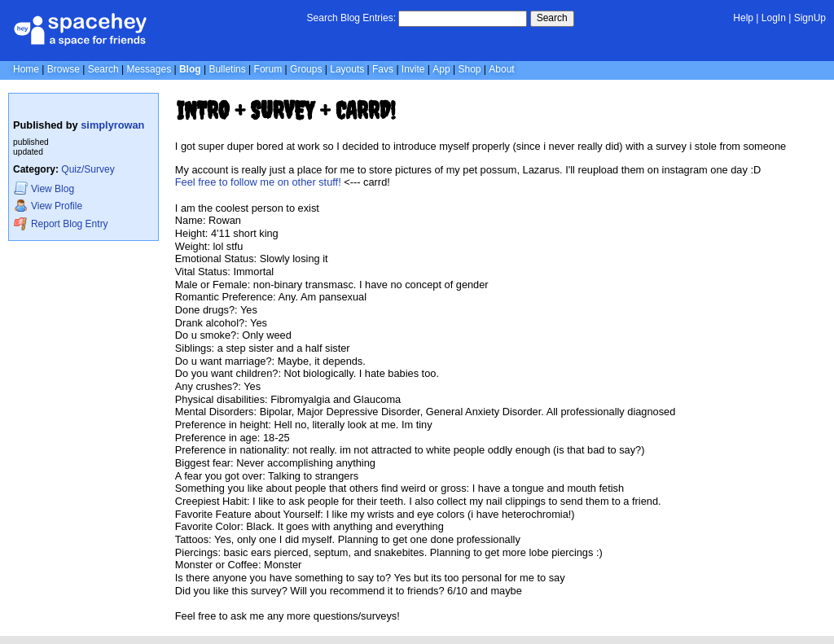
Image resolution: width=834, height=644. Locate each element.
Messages (149, 69)
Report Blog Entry (61, 223)
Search (552, 18)
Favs (383, 69)
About (501, 69)
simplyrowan (112, 125)
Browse (64, 69)
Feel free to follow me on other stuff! (258, 182)
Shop (469, 69)
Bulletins (227, 69)
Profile (48, 206)
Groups (306, 69)
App (441, 69)
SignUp (810, 18)
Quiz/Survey (88, 169)
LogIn (774, 18)
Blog (190, 69)
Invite (413, 69)
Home (26, 69)
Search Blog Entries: (351, 18)
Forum (268, 69)
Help (743, 18)
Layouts (347, 69)
